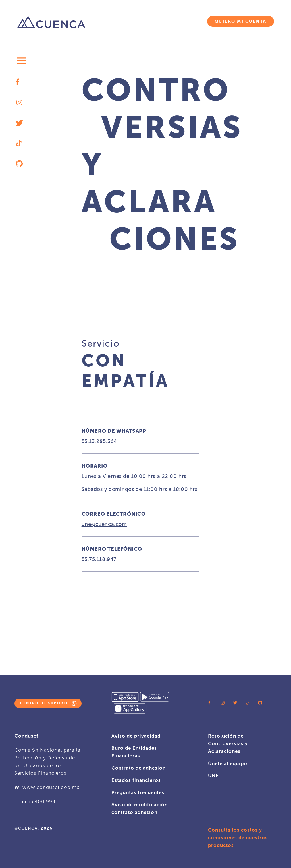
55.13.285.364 (99, 441)
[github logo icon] (19, 164)
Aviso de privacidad (136, 736)
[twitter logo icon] (19, 123)
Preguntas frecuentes (138, 792)
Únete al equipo (228, 763)
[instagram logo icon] (19, 102)
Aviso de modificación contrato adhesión (140, 808)
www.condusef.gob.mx (51, 787)
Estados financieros (136, 780)
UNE (213, 776)
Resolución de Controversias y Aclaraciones (228, 743)
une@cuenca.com (104, 524)
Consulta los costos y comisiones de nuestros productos (238, 838)
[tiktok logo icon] (19, 143)
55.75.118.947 (99, 559)
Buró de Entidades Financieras (134, 752)
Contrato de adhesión (139, 768)
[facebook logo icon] (19, 82)
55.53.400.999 (38, 801)
